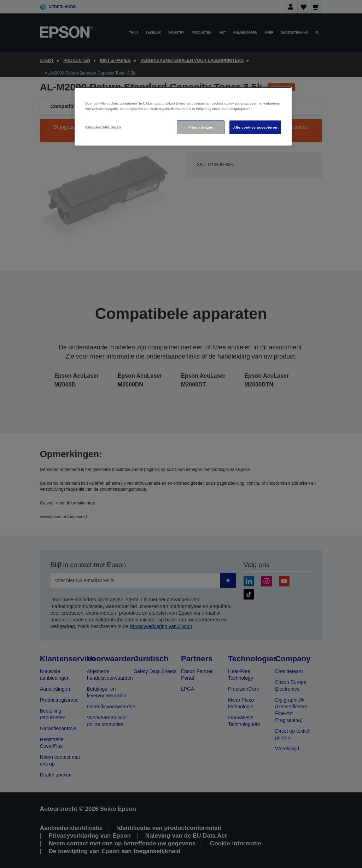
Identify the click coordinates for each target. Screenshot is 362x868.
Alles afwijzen (201, 127)
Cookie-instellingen (103, 127)
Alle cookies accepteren (255, 127)
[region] (183, 116)
